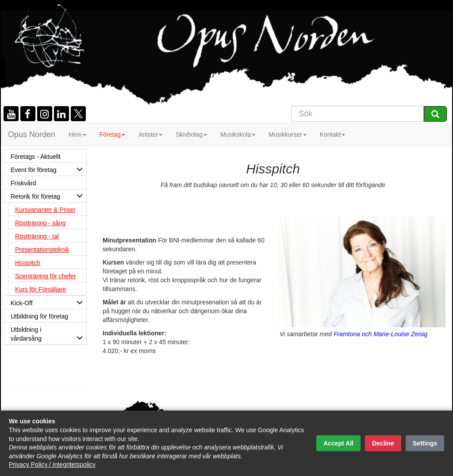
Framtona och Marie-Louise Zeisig (380, 334)
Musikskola (238, 134)
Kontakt (332, 134)
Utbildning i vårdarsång (48, 335)
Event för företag (48, 169)
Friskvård (23, 183)
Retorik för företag (48, 196)
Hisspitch (28, 263)
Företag (112, 134)
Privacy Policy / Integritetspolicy (52, 464)
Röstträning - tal (37, 236)
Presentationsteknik (42, 250)
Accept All (338, 443)
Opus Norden (32, 134)
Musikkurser (287, 134)
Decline (383, 443)
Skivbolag (191, 134)
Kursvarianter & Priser (45, 210)
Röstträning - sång (40, 223)
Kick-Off (48, 302)
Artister (150, 134)
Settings (425, 443)
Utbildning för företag (48, 318)
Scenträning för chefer (46, 276)
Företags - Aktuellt (36, 157)
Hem (77, 134)
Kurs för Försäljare (40, 289)
